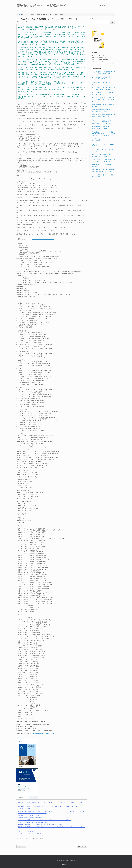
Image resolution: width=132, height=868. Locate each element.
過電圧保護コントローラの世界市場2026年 (29, 815)
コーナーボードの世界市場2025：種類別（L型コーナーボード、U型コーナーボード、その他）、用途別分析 (45, 820)
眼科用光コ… (21, 846)
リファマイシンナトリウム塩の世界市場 (28, 831)
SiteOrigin (64, 864)
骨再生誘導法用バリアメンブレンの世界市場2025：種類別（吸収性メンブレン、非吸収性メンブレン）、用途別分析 (103, 134)
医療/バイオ (32, 839)
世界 (27, 839)
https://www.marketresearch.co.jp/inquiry (43, 239)
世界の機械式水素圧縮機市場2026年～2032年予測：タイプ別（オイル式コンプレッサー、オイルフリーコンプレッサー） (48, 806)
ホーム (19, 14)
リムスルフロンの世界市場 (25, 809)
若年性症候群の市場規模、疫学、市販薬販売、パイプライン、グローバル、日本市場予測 (40, 825)
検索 (93, 19)
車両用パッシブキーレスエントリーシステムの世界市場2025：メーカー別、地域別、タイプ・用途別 (103, 99)
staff (30, 21)
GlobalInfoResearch (21, 839)
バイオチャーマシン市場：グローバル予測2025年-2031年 (32, 822)
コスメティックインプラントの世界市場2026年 (30, 834)
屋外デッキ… (82, 846)
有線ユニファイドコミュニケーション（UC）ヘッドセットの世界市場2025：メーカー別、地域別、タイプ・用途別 (104, 122)
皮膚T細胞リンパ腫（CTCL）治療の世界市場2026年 (31, 818)
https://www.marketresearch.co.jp (104, 63)
